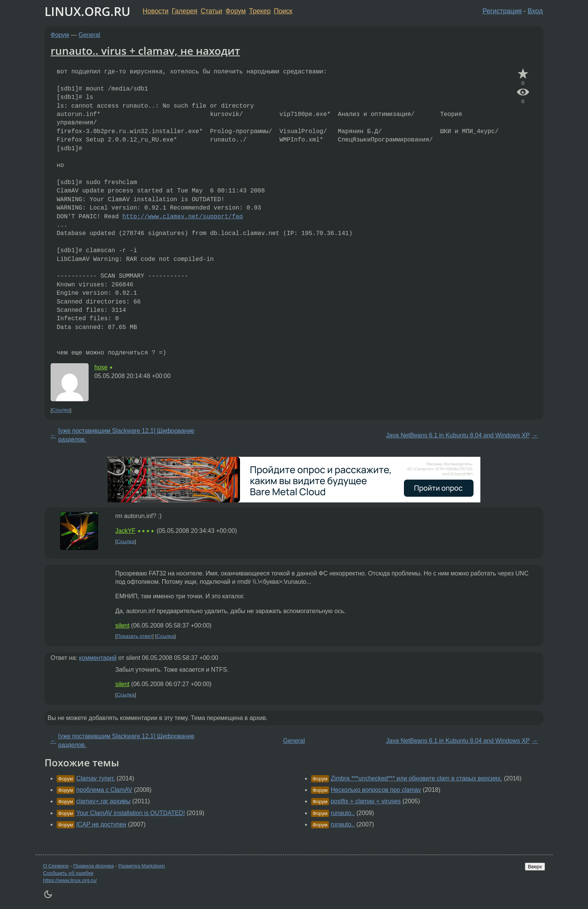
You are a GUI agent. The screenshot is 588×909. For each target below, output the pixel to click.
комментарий (98, 658)
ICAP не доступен (101, 824)
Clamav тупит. (95, 778)
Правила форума (94, 866)
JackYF (125, 531)
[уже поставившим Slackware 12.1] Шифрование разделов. (126, 435)
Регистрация (502, 11)
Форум (236, 11)
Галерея (185, 11)
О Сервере (56, 866)
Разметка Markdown (142, 866)
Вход (535, 11)
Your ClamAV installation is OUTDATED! (130, 813)
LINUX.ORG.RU (87, 11)
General (90, 35)
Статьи (211, 11)
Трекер (260, 11)
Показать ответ (135, 636)
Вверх (535, 867)
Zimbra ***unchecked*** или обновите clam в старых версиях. (416, 778)
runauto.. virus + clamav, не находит (145, 51)
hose (101, 367)
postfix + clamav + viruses (366, 801)
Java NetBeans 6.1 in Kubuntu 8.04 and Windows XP (458, 435)
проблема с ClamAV (104, 790)
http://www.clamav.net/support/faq (183, 217)
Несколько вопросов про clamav (376, 790)
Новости (156, 11)
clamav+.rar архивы (103, 801)
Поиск (283, 11)
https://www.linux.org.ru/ (70, 880)
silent (122, 625)
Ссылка (61, 410)
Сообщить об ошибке (68, 873)
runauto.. (342, 813)
